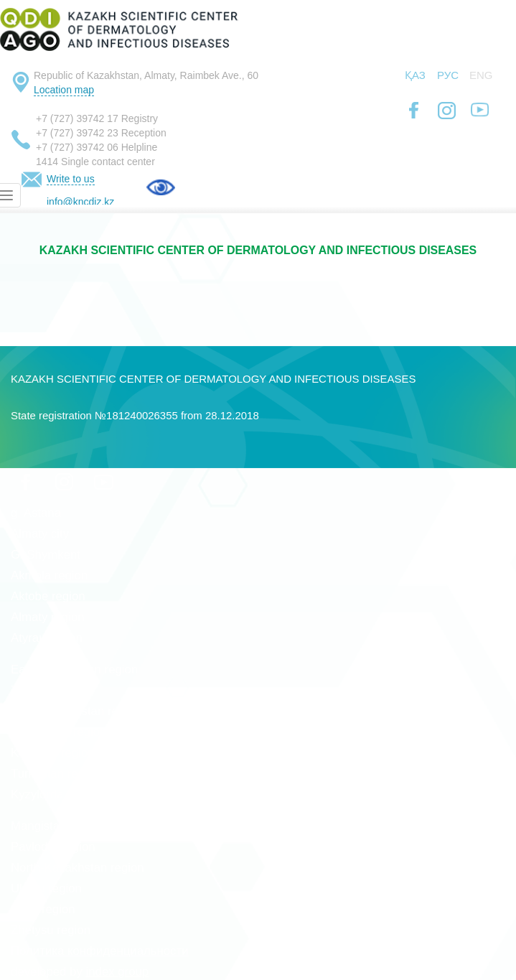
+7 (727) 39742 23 (77, 133)
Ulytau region (46, 888)
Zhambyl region (52, 690)
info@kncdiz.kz (80, 202)
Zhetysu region (51, 930)
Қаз (415, 75)
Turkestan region (56, 774)
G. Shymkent (46, 555)
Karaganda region (58, 732)
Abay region (43, 909)
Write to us (71, 179)
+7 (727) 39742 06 (77, 147)
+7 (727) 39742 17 (77, 118)
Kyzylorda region (56, 794)
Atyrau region (47, 638)
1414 (47, 162)
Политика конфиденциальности (100, 951)
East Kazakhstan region (74, 669)
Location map (64, 90)
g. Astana (36, 513)
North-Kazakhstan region (78, 868)
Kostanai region (53, 753)
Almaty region (48, 617)
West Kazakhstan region (76, 711)
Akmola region (49, 575)
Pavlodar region (53, 847)
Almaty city (40, 534)
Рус (448, 75)
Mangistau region (57, 826)
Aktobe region (48, 596)
